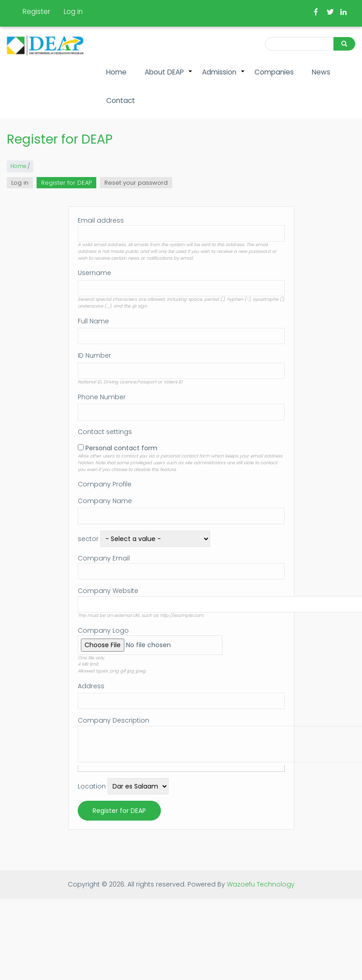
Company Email (104, 558)
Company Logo (103, 630)
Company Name (105, 501)
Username (94, 273)
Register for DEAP (69, 183)
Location (92, 786)
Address (91, 686)
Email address (101, 220)
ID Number (94, 355)
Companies (274, 72)
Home (116, 72)
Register (36, 12)
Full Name (93, 321)
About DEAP (169, 77)
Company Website (108, 591)
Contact (121, 100)
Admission (224, 77)
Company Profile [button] (105, 484)
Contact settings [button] (105, 432)
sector (88, 539)
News (321, 72)
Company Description (113, 720)
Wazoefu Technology (261, 884)
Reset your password (136, 183)
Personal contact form (121, 448)
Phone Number (102, 397)
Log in (73, 12)
